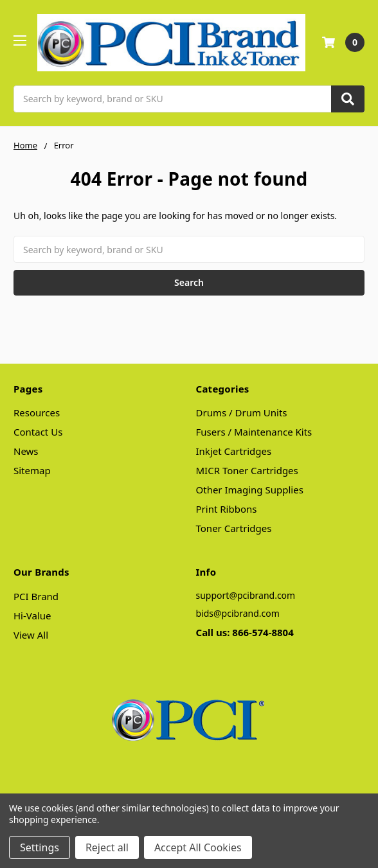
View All (31, 635)
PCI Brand (36, 596)
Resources (37, 412)
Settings (40, 847)
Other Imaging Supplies (250, 490)
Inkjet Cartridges (234, 451)
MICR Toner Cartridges (247, 470)
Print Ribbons (227, 509)
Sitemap (32, 470)
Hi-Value (32, 616)
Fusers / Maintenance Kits (254, 432)
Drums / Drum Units (242, 412)
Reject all (107, 847)
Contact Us (38, 432)
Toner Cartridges (234, 528)
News (26, 451)
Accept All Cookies (198, 847)
